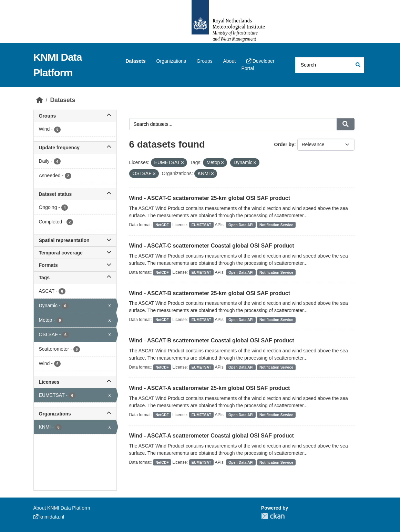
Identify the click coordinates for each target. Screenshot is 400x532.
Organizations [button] (75, 414)
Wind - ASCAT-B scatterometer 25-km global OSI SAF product (210, 293)
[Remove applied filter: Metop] (222, 163)
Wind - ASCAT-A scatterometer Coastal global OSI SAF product (212, 436)
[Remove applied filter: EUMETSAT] (182, 163)
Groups (205, 61)
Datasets (135, 61)
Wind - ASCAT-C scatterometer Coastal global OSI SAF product (212, 246)
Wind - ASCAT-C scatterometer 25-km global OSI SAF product (210, 198)
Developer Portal (258, 65)
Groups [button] (75, 116)
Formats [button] (75, 265)
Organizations (171, 61)
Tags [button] (75, 278)
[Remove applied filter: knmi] (212, 174)
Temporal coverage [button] (75, 253)
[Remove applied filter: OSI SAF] (154, 174)
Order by (284, 144)
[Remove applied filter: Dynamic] (255, 163)
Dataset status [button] (75, 194)
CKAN (273, 516)
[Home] (40, 100)
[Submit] (357, 65)
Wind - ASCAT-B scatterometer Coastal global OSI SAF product (212, 340)
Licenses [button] (75, 382)
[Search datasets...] (330, 65)
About (229, 61)
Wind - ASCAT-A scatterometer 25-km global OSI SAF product (210, 388)
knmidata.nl (49, 517)
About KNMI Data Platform (62, 508)
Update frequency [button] (75, 148)
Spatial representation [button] (75, 240)
